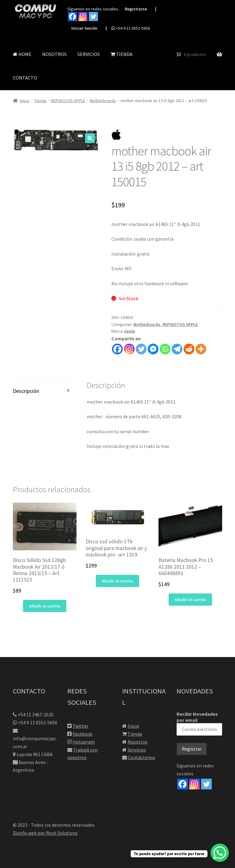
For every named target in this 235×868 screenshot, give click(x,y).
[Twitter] (206, 784)
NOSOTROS (54, 54)
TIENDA (121, 54)
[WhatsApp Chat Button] (220, 853)
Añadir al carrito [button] (45, 606)
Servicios (137, 750)
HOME (22, 54)
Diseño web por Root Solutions (45, 833)
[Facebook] (183, 784)
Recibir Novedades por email (199, 723)
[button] (90, 138)
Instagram (84, 742)
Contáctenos (142, 757)
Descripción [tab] (26, 391)
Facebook (82, 734)
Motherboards (103, 101)
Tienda (40, 101)
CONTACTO (25, 78)
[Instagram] (194, 784)
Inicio (25, 101)
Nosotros (138, 742)
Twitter (80, 726)
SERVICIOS (89, 54)
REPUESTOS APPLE (68, 101)
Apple (130, 331)
